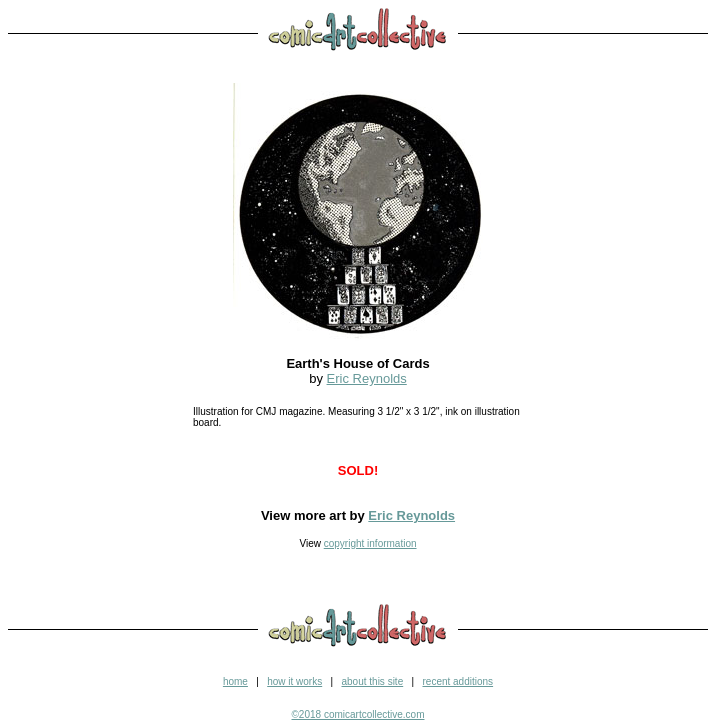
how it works (294, 681)
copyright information (370, 543)
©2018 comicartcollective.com (358, 714)
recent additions (457, 681)
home (235, 681)
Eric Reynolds (367, 378)
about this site (372, 681)
